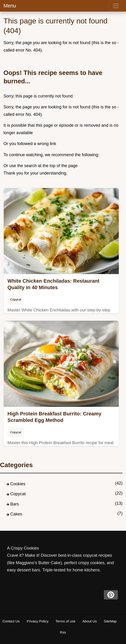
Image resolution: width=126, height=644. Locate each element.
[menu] (116, 6)
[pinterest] (111, 595)
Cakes (16, 514)
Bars (15, 504)
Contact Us (11, 621)
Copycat (16, 299)
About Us (90, 621)
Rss (63, 632)
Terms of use (65, 621)
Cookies (18, 484)
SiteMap (110, 621)
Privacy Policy (38, 621)
